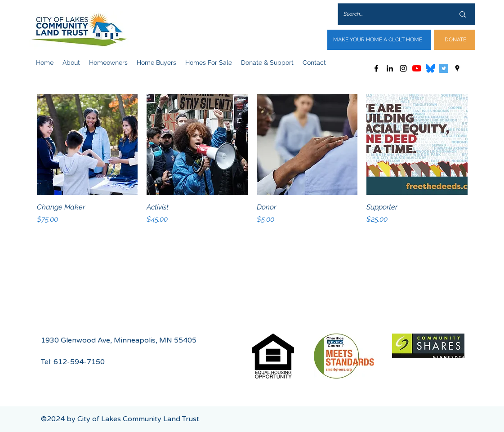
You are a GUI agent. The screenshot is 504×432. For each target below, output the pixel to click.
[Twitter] (444, 68)
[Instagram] (403, 68)
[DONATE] (455, 40)
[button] (71, 62)
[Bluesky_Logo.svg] (430, 68)
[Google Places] (457, 68)
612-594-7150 (79, 362)
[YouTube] (417, 68)
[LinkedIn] (390, 68)
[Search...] (392, 14)
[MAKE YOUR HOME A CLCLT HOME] (379, 40)
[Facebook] (376, 68)
